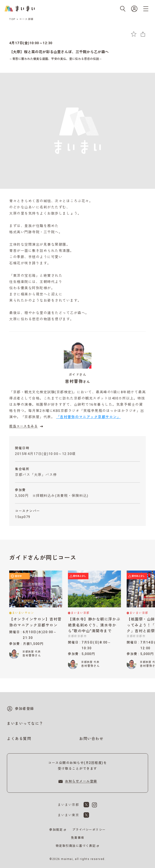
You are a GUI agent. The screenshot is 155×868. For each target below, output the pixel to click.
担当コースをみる (27, 426)
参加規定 (56, 830)
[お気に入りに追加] (134, 34)
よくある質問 (19, 739)
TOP (12, 19)
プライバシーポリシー (89, 830)
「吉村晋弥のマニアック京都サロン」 (89, 417)
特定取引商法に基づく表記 (76, 846)
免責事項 (78, 838)
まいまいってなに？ (25, 724)
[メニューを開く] (146, 9)
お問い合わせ (91, 739)
